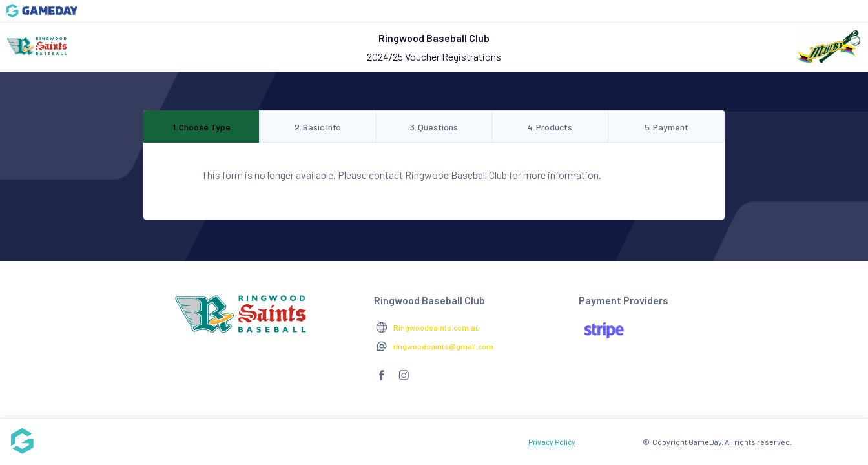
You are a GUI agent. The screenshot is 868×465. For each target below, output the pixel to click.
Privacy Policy (552, 442)
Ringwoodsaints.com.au (437, 327)
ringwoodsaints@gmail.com (443, 346)
